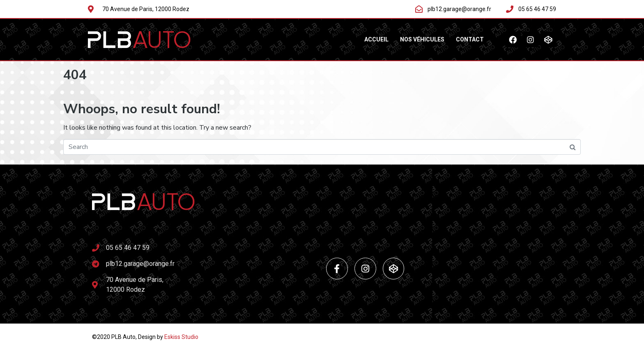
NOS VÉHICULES (422, 39)
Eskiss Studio (181, 337)
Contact (470, 39)
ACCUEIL (376, 39)
